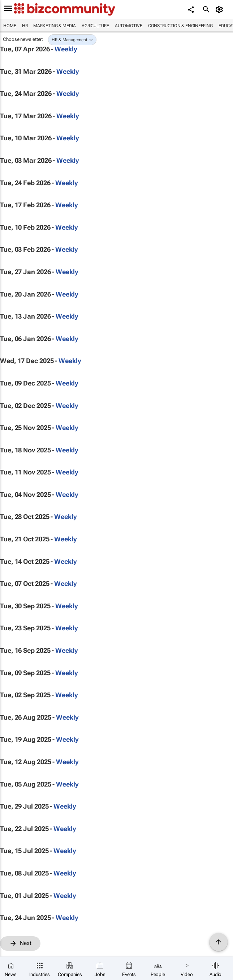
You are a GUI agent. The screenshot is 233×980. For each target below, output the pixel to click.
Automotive (129, 26)
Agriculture (95, 26)
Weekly (66, 49)
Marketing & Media (54, 26)
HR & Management (70, 40)
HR (25, 26)
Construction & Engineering (180, 26)
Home (10, 26)
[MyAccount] (221, 9)
